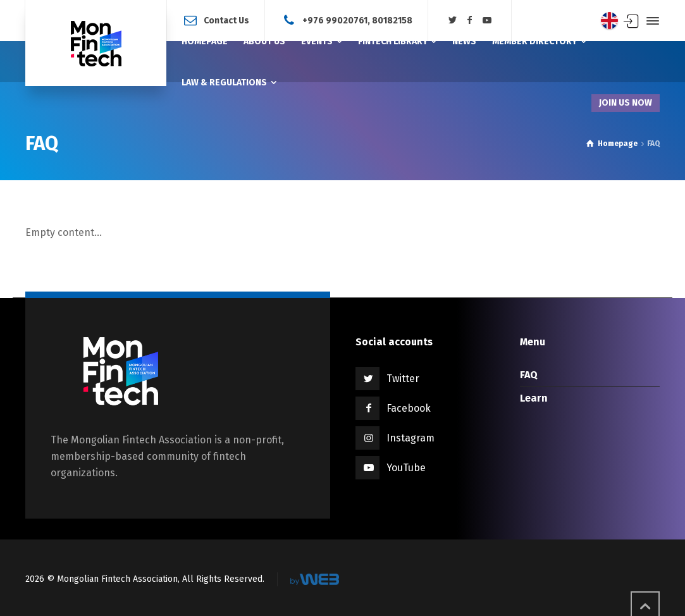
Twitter (403, 379)
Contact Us (226, 20)
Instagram (410, 438)
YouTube (406, 468)
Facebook (409, 408)
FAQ (529, 375)
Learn (534, 398)
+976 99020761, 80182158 (357, 20)
